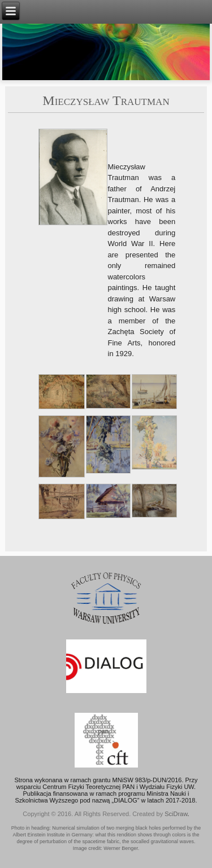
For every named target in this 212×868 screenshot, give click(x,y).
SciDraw (176, 814)
